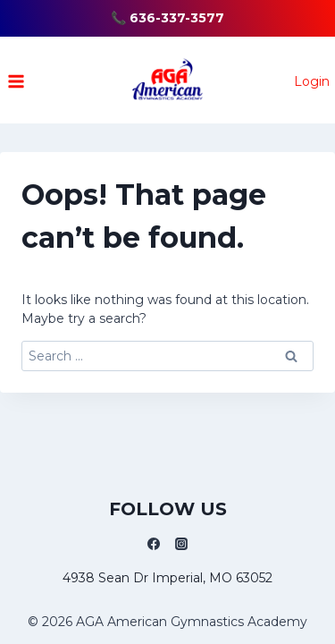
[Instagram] (181, 544)
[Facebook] (154, 544)
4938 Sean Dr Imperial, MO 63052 (167, 578)
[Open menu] (17, 81)
